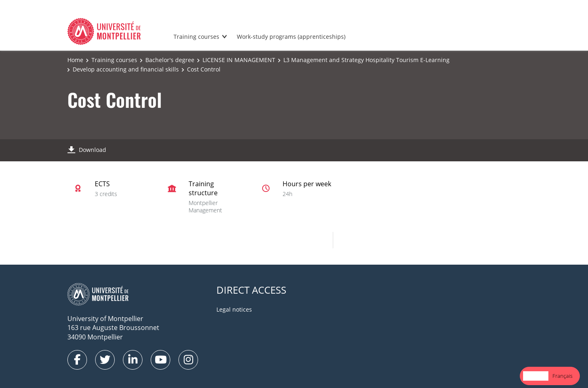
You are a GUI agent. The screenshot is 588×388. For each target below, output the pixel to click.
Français (562, 376)
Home (75, 60)
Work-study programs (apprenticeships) (291, 37)
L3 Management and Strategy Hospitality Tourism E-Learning (366, 60)
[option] (562, 376)
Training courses (196, 37)
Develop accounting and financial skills (126, 69)
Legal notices (234, 309)
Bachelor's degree (170, 60)
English (536, 376)
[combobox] (536, 376)
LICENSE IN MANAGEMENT (239, 60)
